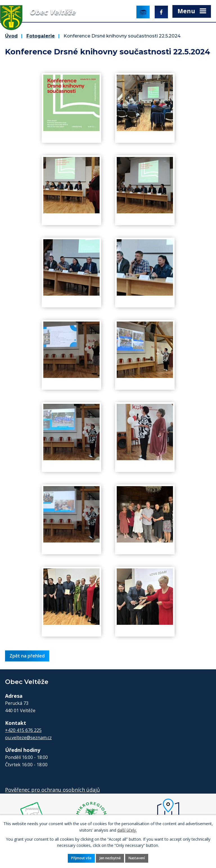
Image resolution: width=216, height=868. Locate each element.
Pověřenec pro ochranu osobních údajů (52, 790)
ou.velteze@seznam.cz (28, 738)
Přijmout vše (81, 858)
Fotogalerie (41, 36)
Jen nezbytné (110, 858)
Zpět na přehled (27, 656)
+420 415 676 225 (23, 730)
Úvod (11, 36)
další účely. (127, 830)
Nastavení (137, 858)
